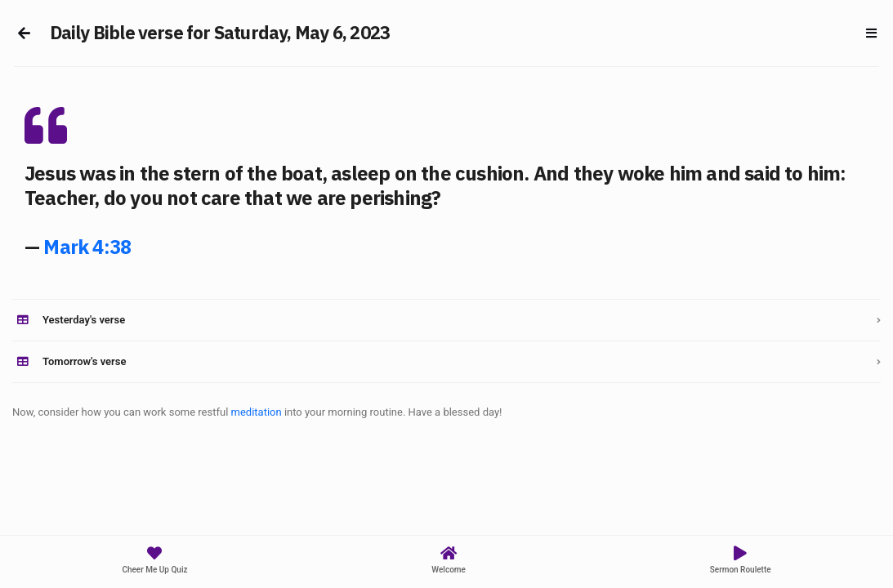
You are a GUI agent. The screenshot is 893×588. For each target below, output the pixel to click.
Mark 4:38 (87, 247)
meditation (257, 412)
